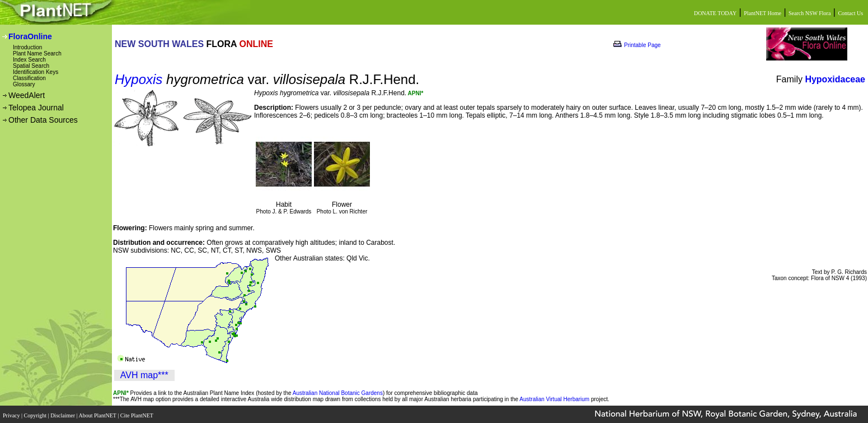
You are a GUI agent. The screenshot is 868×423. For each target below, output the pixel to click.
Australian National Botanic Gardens (338, 393)
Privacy (12, 413)
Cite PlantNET (137, 413)
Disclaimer (63, 413)
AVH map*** (144, 375)
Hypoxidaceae (835, 79)
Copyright (36, 413)
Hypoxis (139, 79)
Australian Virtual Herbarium (554, 399)
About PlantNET (98, 413)
